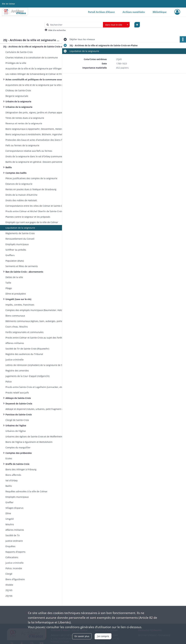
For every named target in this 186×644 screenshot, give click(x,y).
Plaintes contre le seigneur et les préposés (28, 217)
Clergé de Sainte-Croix (17, 420)
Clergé (9, 574)
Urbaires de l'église (16, 425)
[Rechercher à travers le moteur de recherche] (75, 25)
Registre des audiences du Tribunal (24, 354)
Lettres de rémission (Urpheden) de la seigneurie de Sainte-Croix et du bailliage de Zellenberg (37, 365)
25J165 (9, 590)
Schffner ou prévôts (16, 250)
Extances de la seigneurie (19, 184)
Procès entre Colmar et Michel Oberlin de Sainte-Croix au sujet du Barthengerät (37, 211)
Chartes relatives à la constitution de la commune (32, 58)
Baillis (9, 167)
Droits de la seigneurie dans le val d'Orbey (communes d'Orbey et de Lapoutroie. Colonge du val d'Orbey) (37, 156)
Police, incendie (14, 568)
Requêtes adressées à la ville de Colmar (26, 491)
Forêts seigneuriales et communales (24, 332)
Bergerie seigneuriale (17, 96)
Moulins (10, 524)
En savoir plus (82, 636)
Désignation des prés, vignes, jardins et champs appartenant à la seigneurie (37, 112)
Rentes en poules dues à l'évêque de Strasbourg (31, 189)
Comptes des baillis (16, 173)
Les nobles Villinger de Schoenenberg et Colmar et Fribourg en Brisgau (37, 74)
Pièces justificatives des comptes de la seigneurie (31, 178)
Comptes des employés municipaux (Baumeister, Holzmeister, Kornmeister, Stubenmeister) (37, 310)
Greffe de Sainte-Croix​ (17, 464)
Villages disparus (14, 508)
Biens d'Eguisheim (15, 579)
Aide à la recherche (57, 30)
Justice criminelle (15, 360)
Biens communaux (15, 316)
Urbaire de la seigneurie (18, 101)
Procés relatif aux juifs (17, 393)
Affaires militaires (15, 343)
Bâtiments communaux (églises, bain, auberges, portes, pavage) (37, 321)
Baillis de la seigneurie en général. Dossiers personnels (35, 162)
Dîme (8, 513)
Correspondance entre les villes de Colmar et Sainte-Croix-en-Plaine (37, 206)
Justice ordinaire (14, 541)
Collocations (12, 557)
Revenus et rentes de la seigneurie (24, 123)
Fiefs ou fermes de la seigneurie (22, 145)
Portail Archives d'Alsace (101, 12)
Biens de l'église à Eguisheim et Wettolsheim (29, 442)
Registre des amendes (17, 371)
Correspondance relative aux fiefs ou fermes (29, 151)
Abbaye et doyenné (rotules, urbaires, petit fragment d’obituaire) (37, 409)
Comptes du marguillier (18, 447)
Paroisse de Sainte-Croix (19, 415)
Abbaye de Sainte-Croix (18, 398)
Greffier (9, 502)
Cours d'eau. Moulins (17, 327)
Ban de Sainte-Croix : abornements (24, 272)
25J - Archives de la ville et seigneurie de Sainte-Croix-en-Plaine (35, 47)
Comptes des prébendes (19, 453)
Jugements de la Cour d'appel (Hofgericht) (27, 376)
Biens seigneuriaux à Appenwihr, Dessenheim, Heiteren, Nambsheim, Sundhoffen (37, 129)
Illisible (9, 585)
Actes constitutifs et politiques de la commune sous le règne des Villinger (37, 79)
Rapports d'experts (15, 552)
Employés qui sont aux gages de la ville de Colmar (32, 222)
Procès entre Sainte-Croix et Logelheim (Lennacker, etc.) (35, 387)
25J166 (9, 596)
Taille (8, 283)
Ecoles (9, 458)
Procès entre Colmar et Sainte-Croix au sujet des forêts (34, 338)
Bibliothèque (160, 12)
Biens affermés (13, 475)
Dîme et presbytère (16, 294)
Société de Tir (13, 535)
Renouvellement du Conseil (20, 239)
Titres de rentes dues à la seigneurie (25, 118)
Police (9, 382)
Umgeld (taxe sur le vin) (18, 299)
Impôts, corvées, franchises (20, 305)
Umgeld (10, 519)
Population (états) (15, 261)
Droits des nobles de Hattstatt (21, 200)
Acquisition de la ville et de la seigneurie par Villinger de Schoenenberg (37, 68)
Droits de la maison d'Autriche (21, 195)
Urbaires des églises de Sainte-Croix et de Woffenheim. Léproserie (37, 436)
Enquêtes (10, 546)
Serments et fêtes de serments (22, 266)
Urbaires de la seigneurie (19, 107)
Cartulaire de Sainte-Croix (19, 52)
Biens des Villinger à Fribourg (21, 469)
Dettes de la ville (14, 277)
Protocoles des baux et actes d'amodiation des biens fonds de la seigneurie (37, 140)
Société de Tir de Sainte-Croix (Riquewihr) (27, 349)
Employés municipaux (17, 244)
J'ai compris (103, 636)
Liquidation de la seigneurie (20, 228)
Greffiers (10, 255)
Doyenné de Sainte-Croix (19, 404)
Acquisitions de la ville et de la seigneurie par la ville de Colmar (37, 85)
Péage (9, 288)
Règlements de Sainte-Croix (20, 233)
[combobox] (116, 25)
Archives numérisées (134, 12)
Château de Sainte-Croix (18, 90)
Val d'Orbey (12, 480)
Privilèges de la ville (16, 63)
